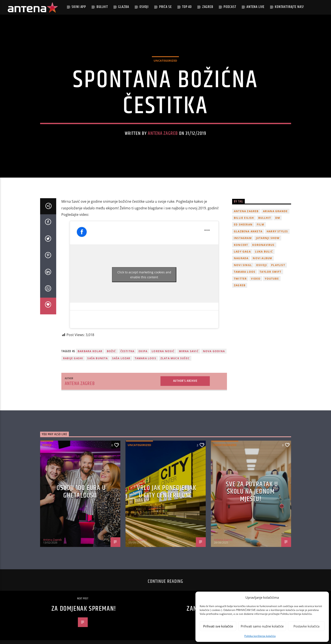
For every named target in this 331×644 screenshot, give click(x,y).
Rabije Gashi (73, 382)
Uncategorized (165, 73)
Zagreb (208, 7)
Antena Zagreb (163, 145)
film (260, 249)
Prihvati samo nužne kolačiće (262, 626)
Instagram (243, 262)
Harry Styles (277, 255)
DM (278, 242)
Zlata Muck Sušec (175, 382)
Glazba (124, 7)
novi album (262, 282)
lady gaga (242, 276)
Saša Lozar (121, 382)
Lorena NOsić (163, 375)
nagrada (241, 282)
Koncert (241, 269)
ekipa (143, 375)
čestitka (127, 375)
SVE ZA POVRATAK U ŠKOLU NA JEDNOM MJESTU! (252, 516)
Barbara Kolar (90, 375)
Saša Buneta (97, 382)
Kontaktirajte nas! (289, 7)
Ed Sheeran (243, 249)
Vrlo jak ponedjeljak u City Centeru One (167, 516)
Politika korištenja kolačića (260, 636)
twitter (240, 303)
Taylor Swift (270, 296)
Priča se (165, 7)
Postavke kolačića (306, 626)
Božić (111, 375)
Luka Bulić (264, 276)
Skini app (79, 7)
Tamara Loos (145, 382)
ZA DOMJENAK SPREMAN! (84, 633)
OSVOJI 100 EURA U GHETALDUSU (81, 516)
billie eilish (244, 242)
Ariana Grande (275, 235)
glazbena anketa (248, 255)
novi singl (243, 289)
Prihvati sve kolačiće (218, 626)
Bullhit (102, 7)
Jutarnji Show (268, 262)
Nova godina (214, 375)
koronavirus (263, 269)
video (256, 303)
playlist (278, 289)
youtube (272, 303)
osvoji (261, 289)
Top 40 (187, 7)
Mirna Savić (189, 375)
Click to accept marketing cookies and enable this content (144, 299)
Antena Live (255, 7)
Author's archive (185, 405)
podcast (230, 7)
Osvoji (144, 7)
